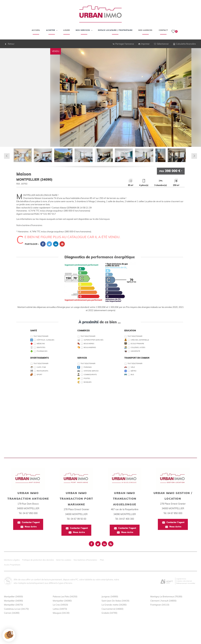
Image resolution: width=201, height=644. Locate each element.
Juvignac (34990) (110, 597)
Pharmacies (42, 351)
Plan (102, 560)
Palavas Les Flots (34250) (65, 597)
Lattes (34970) (60, 609)
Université (135, 351)
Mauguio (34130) (61, 613)
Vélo (133, 367)
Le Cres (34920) (60, 605)
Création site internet (184, 581)
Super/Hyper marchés (94, 340)
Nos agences (145, 30)
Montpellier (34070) (13, 605)
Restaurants (42, 371)
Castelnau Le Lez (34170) (16, 609)
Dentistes (41, 347)
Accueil (36, 30)
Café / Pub (41, 367)
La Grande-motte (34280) (114, 605)
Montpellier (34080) (62, 601)
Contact (163, 30)
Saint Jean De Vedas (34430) (115, 601)
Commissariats (90, 374)
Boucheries (89, 343)
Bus (132, 374)
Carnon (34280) (12, 613)
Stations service (91, 371)
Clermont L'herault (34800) (163, 601)
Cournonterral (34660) (112, 609)
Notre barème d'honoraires (30, 225)
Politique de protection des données (38, 560)
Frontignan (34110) (160, 605)
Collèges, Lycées (138, 347)
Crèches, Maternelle (140, 340)
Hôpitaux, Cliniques (45, 340)
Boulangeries (90, 347)
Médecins (41, 343)
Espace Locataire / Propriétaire (115, 32)
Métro (134, 371)
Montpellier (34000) (13, 597)
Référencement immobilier (186, 583)
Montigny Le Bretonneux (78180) (166, 597)
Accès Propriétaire (12, 565)
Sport (39, 374)
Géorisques (104, 219)
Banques (88, 382)
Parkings (88, 367)
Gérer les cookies (64, 560)
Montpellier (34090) (13, 601)
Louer (67, 30)
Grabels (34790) (109, 613)
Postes (87, 378)
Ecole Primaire (137, 343)
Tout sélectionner (41, 336)
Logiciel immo (181, 579)
